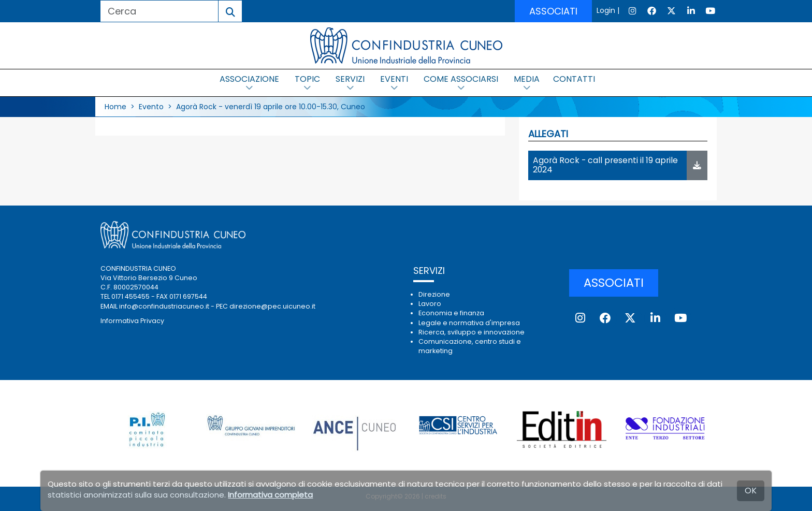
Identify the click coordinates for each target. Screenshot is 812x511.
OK (751, 491)
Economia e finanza (451, 313)
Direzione (434, 294)
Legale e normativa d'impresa (469, 323)
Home (115, 107)
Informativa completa (270, 495)
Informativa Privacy (132, 321)
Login (606, 10)
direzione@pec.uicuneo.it (272, 306)
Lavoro (430, 304)
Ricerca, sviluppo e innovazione (472, 332)
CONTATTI (574, 79)
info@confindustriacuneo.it (164, 306)
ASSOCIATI (553, 11)
